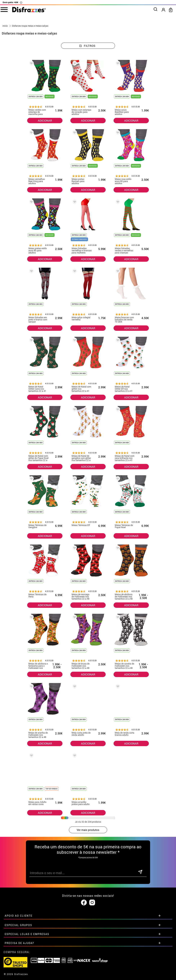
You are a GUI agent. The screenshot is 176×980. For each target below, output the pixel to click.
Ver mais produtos (88, 830)
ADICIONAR (45, 121)
